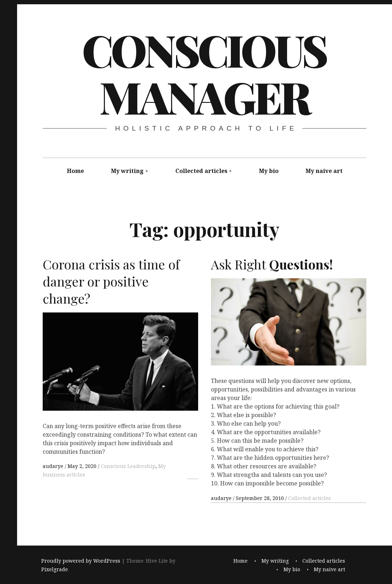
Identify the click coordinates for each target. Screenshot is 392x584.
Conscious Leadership (128, 466)
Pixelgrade (55, 569)
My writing (127, 171)
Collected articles (201, 171)
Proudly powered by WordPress (81, 561)
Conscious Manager (204, 73)
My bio (269, 171)
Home (75, 171)
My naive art (324, 171)
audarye (54, 466)
